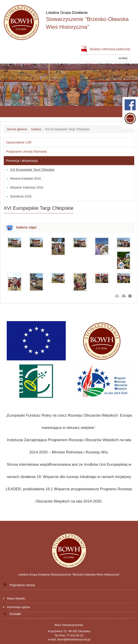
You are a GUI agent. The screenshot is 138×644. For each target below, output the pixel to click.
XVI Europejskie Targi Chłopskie (32, 170)
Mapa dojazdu (16, 598)
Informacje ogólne (18, 607)
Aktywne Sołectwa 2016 (27, 187)
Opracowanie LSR (19, 142)
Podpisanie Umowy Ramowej (26, 152)
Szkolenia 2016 (21, 196)
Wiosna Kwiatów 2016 (25, 179)
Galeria (36, 129)
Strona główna (17, 129)
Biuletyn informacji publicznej (106, 49)
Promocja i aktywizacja (22, 161)
